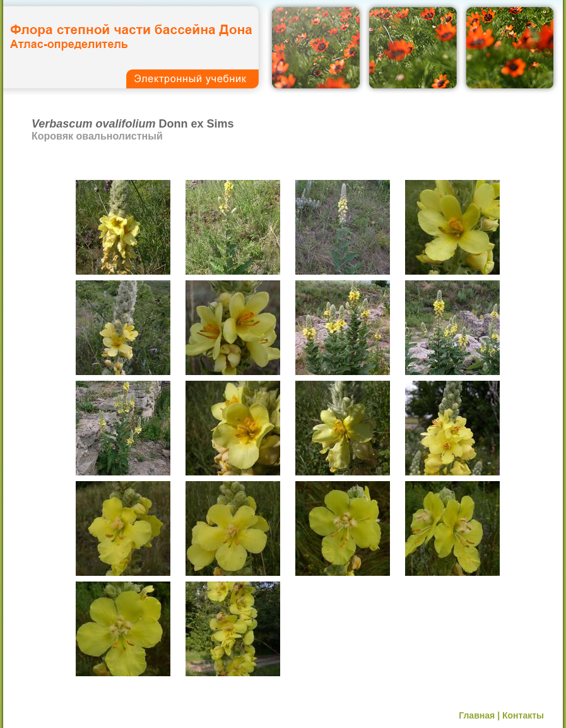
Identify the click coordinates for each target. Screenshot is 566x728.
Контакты (523, 715)
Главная (477, 715)
